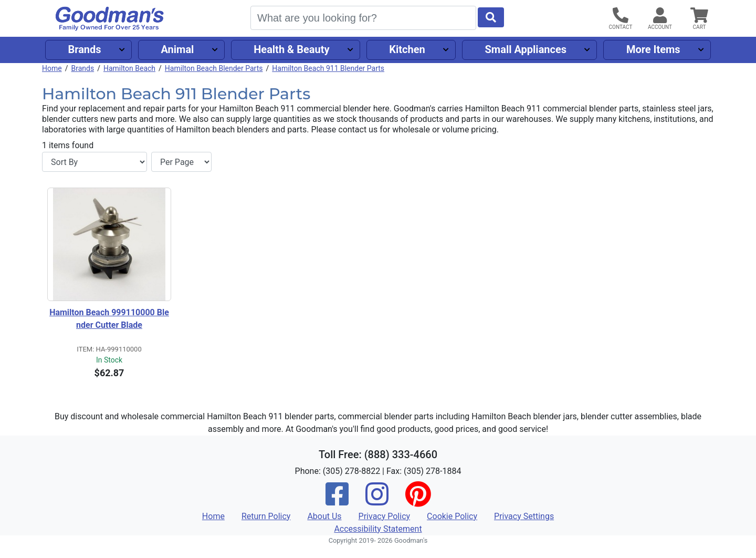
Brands (84, 49)
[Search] (363, 18)
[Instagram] (377, 501)
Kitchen (407, 49)
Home (52, 68)
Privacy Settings (524, 516)
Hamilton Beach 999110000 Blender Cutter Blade (109, 319)
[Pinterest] (418, 501)
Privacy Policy (385, 516)
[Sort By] (94, 162)
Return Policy (266, 516)
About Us (324, 516)
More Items (653, 49)
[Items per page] (181, 162)
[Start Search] (491, 17)
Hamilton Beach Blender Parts (214, 68)
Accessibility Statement (378, 529)
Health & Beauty (291, 49)
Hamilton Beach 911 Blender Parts (328, 68)
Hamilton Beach (129, 68)
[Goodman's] (110, 19)
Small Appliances (526, 49)
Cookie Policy (452, 516)
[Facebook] (337, 501)
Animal (177, 49)
